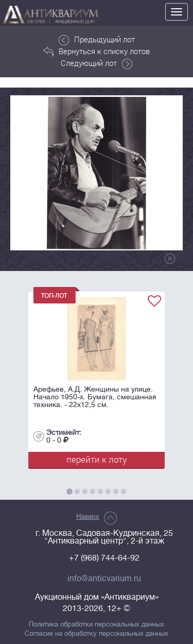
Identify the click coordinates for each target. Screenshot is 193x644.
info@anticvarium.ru (104, 579)
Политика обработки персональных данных (97, 624)
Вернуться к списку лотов (97, 52)
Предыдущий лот (97, 40)
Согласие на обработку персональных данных (97, 634)
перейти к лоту (97, 459)
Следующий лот (97, 63)
